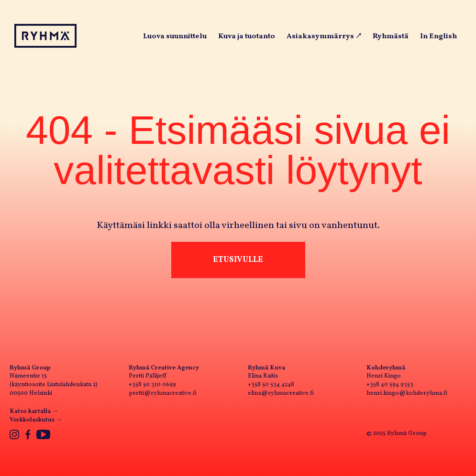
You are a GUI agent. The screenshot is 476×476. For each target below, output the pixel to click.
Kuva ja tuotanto (247, 37)
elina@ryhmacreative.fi (281, 393)
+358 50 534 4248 (271, 385)
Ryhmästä (391, 37)
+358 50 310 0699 (152, 385)
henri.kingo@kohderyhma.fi (407, 393)
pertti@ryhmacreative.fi (163, 393)
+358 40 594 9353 (390, 385)
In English (438, 37)
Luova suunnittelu (175, 37)
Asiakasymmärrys (320, 37)
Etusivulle (238, 260)
